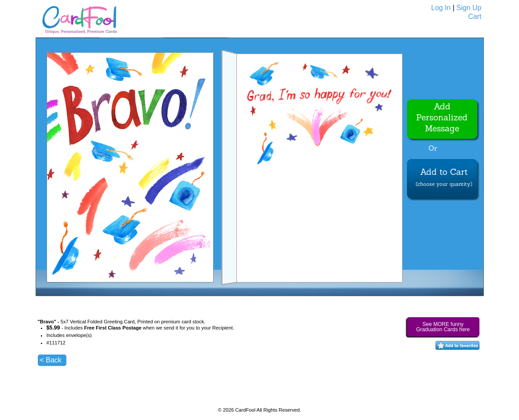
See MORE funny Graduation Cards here (443, 327)
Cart (475, 16)
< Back (51, 360)
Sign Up (469, 8)
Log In (441, 8)
